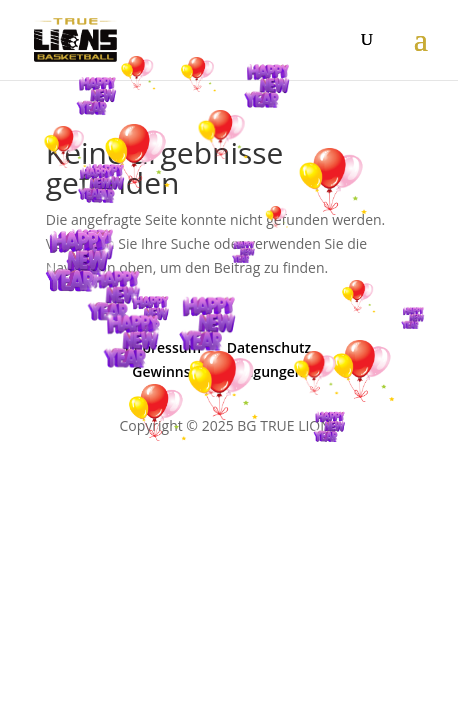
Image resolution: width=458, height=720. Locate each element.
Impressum (163, 347)
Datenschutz (269, 347)
